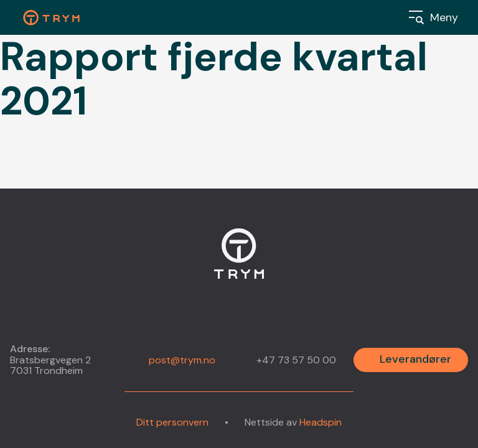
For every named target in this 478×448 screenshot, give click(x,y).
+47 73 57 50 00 (296, 360)
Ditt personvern (172, 422)
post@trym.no (182, 360)
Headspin (321, 422)
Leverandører (415, 359)
